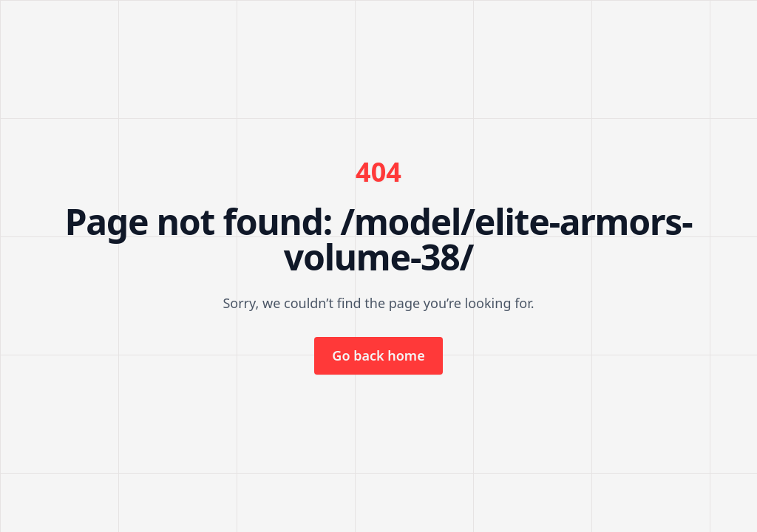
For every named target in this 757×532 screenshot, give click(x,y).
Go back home (378, 355)
